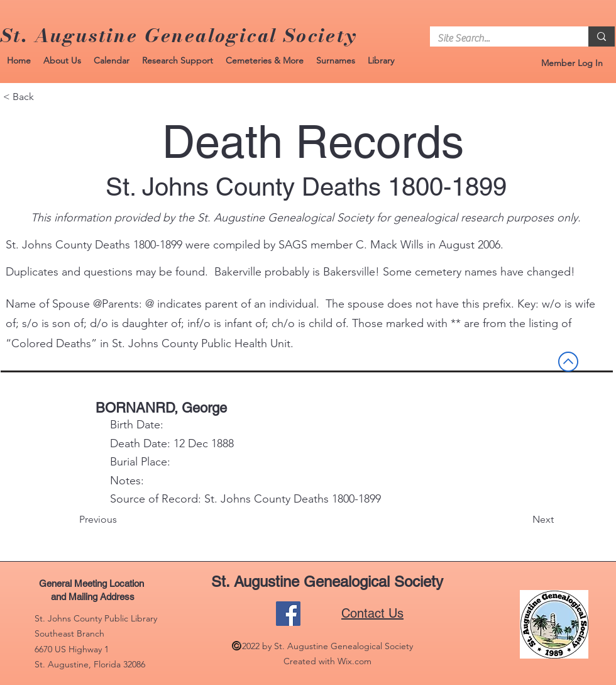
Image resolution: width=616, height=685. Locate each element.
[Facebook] (288, 614)
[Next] (522, 520)
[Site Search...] (500, 38)
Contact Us (372, 613)
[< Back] (45, 97)
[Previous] (121, 520)
